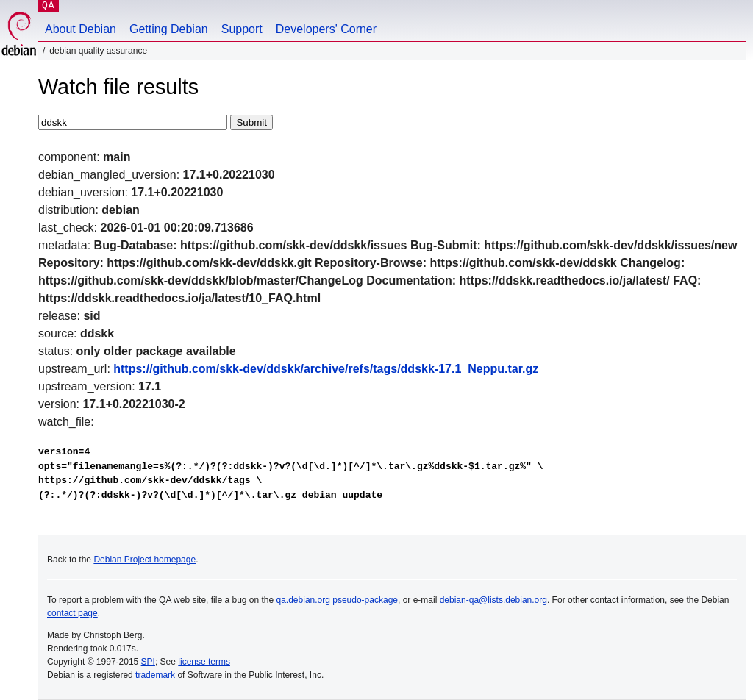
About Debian (81, 29)
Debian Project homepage (144, 560)
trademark (155, 675)
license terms (204, 662)
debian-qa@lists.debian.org (493, 600)
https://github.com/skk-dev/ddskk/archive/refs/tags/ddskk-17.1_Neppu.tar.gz (326, 369)
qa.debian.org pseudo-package (337, 600)
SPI (148, 662)
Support (242, 29)
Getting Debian (169, 29)
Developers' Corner (326, 29)
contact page (72, 613)
